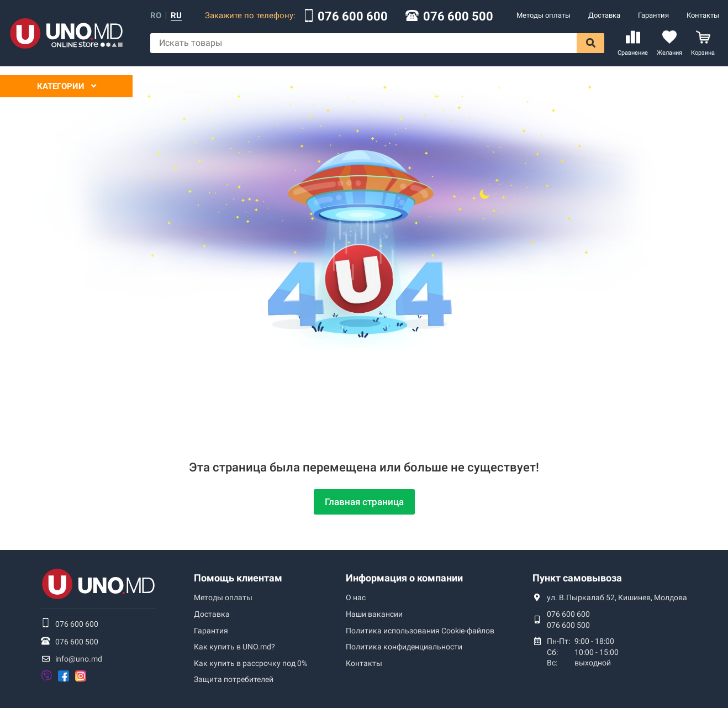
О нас (356, 597)
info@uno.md (79, 659)
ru (176, 16)
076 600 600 (353, 17)
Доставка (604, 15)
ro (156, 16)
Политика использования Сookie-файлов (420, 631)
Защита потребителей (234, 679)
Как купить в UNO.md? (234, 647)
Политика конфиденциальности (404, 647)
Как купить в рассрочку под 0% (250, 663)
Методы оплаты (544, 15)
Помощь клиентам (238, 578)
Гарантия (653, 15)
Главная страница (364, 502)
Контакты (703, 15)
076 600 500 (458, 17)
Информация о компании (404, 578)
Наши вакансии (374, 614)
